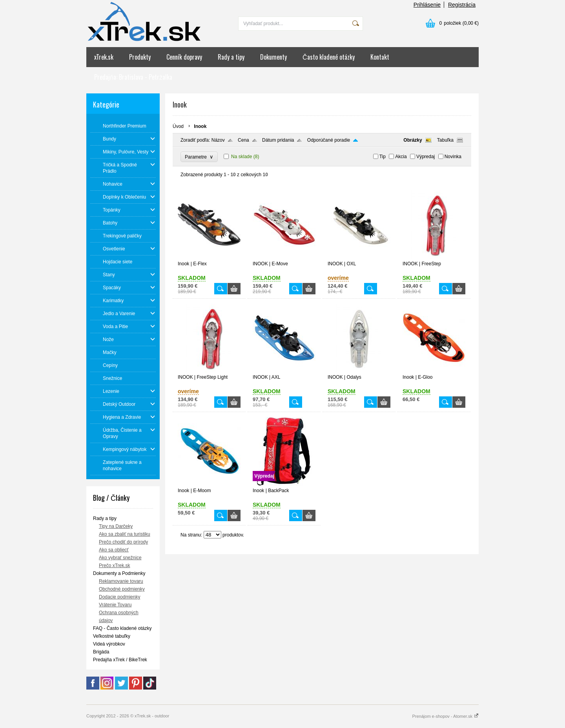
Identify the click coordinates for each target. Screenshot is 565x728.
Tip (383, 157)
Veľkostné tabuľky (112, 636)
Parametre (199, 157)
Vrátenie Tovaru (115, 605)
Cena (243, 140)
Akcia (401, 157)
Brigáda (101, 652)
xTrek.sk (104, 57)
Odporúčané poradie (329, 140)
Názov (218, 140)
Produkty (140, 57)
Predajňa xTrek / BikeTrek (120, 660)
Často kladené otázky (329, 57)
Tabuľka (445, 140)
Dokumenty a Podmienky (119, 573)
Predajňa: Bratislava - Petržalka (133, 77)
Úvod (178, 126)
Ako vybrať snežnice (120, 558)
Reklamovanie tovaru (121, 581)
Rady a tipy (231, 57)
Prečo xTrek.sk (115, 566)
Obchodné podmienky (122, 589)
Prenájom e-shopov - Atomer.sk (445, 716)
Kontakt (380, 57)
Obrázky (413, 140)
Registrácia (462, 5)
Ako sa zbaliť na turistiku (125, 534)
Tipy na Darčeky (116, 526)
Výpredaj (426, 157)
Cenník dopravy (184, 57)
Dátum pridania (278, 140)
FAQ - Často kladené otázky (122, 628)
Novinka (453, 157)
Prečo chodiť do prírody (123, 542)
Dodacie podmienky (119, 597)
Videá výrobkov (109, 644)
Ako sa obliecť (114, 550)
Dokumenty (273, 57)
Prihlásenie (427, 5)
